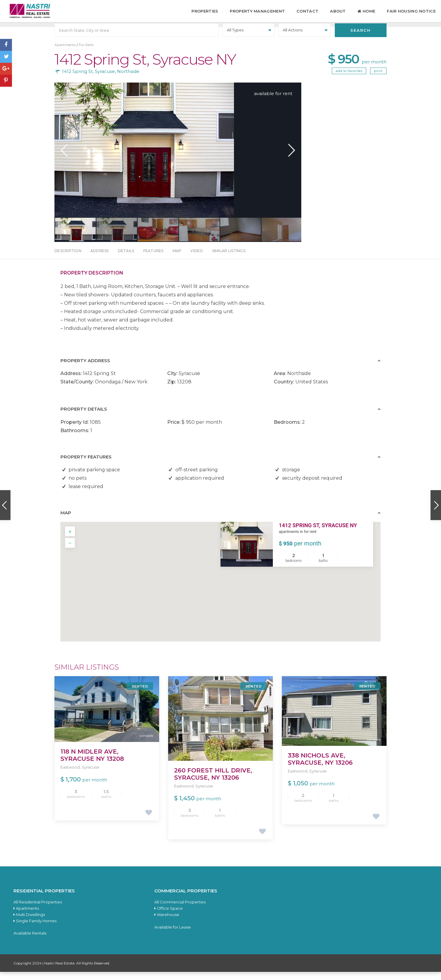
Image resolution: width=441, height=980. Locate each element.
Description (68, 259)
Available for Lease (173, 935)
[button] (225, 584)
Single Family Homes (35, 929)
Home (367, 11)
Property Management (257, 11)
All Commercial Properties (180, 910)
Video (197, 259)
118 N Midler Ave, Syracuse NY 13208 (92, 763)
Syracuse (105, 79)
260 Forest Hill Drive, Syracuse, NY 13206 (213, 782)
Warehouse (167, 922)
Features (153, 259)
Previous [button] (64, 158)
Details (126, 259)
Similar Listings (229, 259)
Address (100, 259)
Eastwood (70, 775)
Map (177, 259)
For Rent (86, 52)
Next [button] (291, 158)
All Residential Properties (38, 910)
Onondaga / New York (121, 390)
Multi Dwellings (29, 922)
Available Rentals (30, 941)
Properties (205, 11)
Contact (307, 11)
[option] (178, 158)
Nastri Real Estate (59, 971)
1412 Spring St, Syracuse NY (318, 533)
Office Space (169, 916)
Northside (128, 79)
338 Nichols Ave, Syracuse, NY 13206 (320, 767)
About (338, 11)
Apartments (65, 52)
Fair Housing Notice (411, 11)
